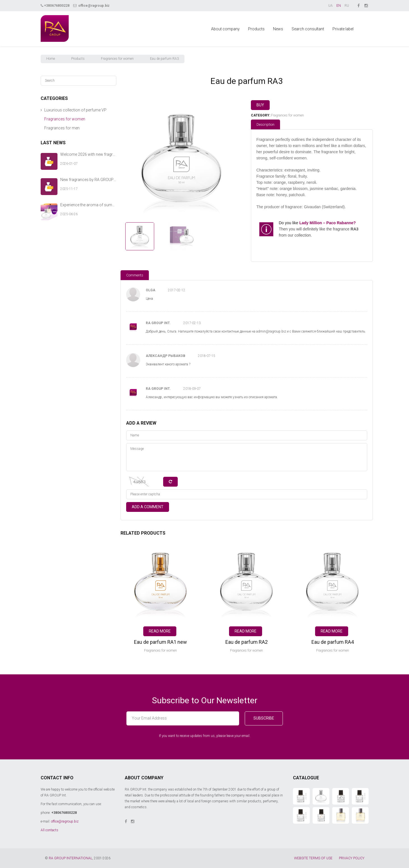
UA (331, 6)
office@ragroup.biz (91, 6)
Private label (343, 29)
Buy (260, 105)
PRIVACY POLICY (352, 858)
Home (51, 59)
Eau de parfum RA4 (333, 642)
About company (225, 29)
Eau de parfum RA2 (247, 642)
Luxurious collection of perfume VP (75, 110)
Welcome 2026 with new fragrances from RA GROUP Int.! (88, 154)
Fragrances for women (117, 59)
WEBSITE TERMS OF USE (313, 858)
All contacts (49, 830)
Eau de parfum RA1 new (160, 642)
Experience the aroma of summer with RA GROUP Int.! (88, 205)
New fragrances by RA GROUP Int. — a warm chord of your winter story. (88, 180)
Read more (160, 631)
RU (347, 6)
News (278, 29)
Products (256, 29)
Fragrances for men (62, 128)
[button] (41, 110)
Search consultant (308, 29)
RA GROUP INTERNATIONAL (71, 858)
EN (339, 6)
